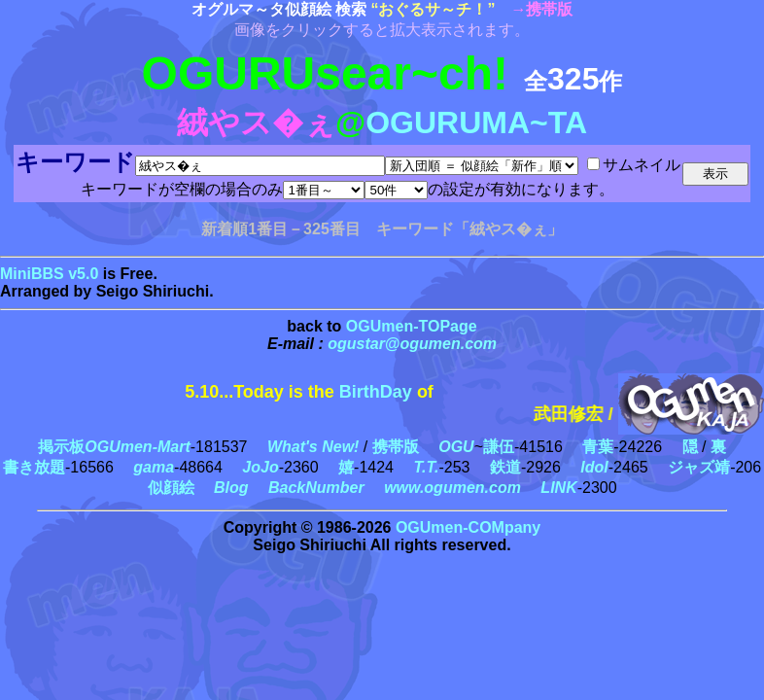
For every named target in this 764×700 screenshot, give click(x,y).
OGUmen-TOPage (412, 326)
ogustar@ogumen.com (412, 344)
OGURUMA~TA (476, 122)
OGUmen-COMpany (468, 527)
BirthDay (376, 392)
